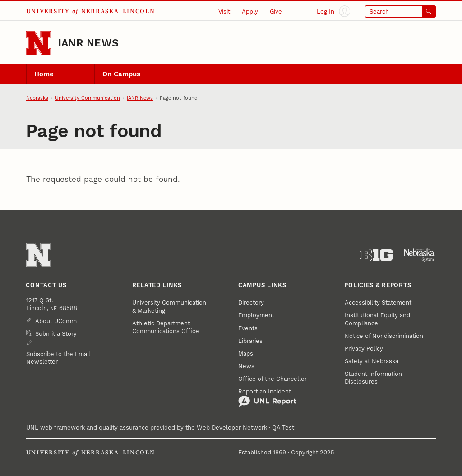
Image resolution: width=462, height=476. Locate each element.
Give (276, 12)
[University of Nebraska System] (419, 255)
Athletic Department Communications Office (166, 327)
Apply (250, 12)
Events (248, 328)
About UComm (56, 321)
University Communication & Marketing (169, 306)
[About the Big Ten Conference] (376, 255)
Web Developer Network (232, 427)
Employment (256, 315)
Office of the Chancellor (273, 379)
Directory (251, 303)
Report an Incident (267, 398)
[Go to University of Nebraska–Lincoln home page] (38, 43)
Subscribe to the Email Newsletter (58, 358)
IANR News (88, 43)
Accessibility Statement (378, 303)
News (246, 366)
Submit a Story (56, 334)
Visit (224, 12)
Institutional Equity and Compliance (377, 319)
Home (44, 74)
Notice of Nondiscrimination (384, 336)
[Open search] (401, 12)
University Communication (88, 98)
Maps (246, 354)
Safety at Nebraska (372, 361)
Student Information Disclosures (373, 378)
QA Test (283, 427)
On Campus (121, 74)
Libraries (250, 341)
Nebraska (37, 98)
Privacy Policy (364, 349)
